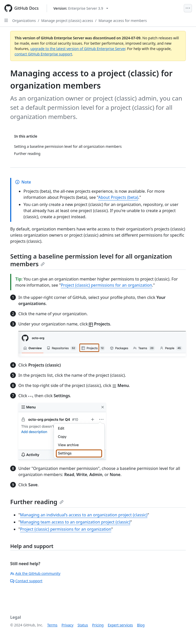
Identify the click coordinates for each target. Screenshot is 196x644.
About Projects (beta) (118, 197)
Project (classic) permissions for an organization (106, 285)
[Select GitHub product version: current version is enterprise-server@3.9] (81, 8)
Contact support (26, 581)
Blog (141, 625)
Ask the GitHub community (35, 573)
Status (83, 625)
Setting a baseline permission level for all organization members (91, 260)
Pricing (98, 625)
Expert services (120, 625)
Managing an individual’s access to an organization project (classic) (84, 515)
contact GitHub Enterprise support (43, 54)
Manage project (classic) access (67, 21)
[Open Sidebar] (6, 20)
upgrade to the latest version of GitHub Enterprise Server (78, 49)
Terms (52, 625)
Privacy (68, 625)
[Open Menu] (188, 8)
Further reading (37, 502)
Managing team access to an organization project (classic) (75, 522)
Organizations (24, 21)
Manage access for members (123, 21)
